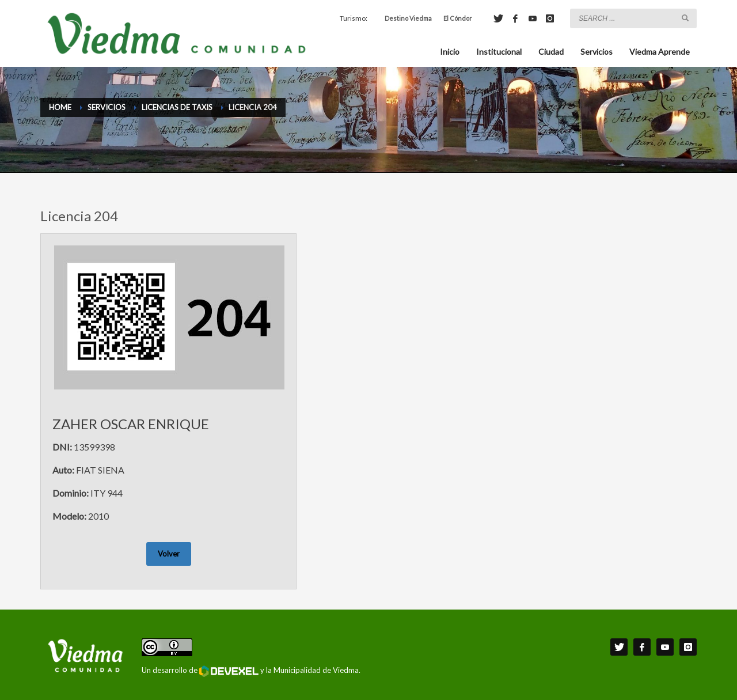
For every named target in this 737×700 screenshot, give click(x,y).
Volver (169, 554)
